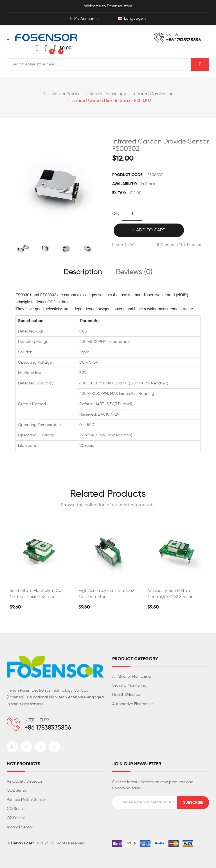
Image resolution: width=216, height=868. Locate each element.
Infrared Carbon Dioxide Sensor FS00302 (111, 101)
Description (83, 272)
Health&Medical (127, 695)
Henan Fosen (23, 843)
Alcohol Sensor (20, 827)
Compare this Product (181, 245)
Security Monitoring (129, 685)
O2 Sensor (16, 818)
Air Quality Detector (24, 782)
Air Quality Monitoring (131, 676)
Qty (116, 214)
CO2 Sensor (17, 790)
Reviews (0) (134, 272)
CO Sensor (16, 809)
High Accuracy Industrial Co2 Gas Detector (106, 594)
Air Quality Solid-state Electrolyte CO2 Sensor (170, 594)
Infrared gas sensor (153, 94)
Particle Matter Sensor (26, 800)
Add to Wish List (131, 245)
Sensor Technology (108, 94)
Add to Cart (151, 230)
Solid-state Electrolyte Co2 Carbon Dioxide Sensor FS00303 (37, 594)
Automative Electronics (133, 704)
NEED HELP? (37, 720)
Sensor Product (67, 94)
